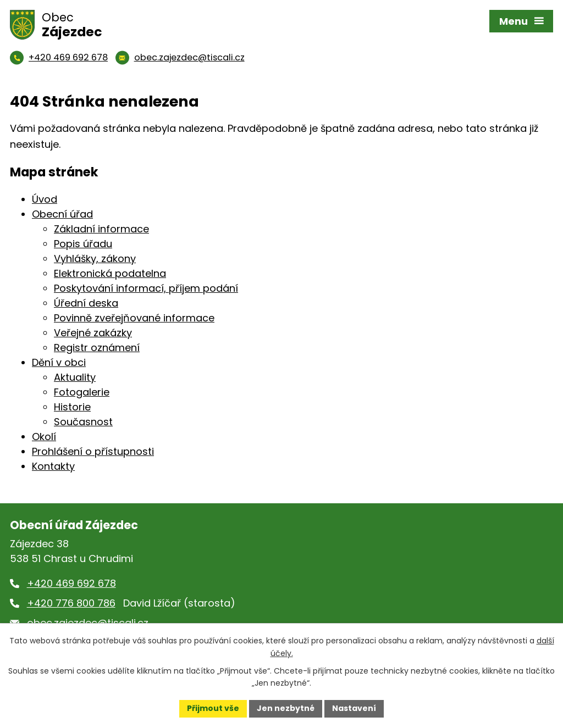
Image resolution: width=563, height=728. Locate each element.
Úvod (45, 199)
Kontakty (53, 466)
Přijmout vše (213, 708)
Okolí (44, 437)
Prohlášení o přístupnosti (93, 451)
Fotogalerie (82, 392)
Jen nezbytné (286, 708)
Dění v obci (59, 362)
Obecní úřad (62, 214)
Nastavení (354, 708)
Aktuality (75, 377)
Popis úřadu (83, 244)
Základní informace (101, 229)
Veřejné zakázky (93, 333)
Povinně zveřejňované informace (134, 318)
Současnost (83, 422)
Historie (72, 407)
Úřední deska (86, 303)
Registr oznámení (97, 348)
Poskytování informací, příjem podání (146, 288)
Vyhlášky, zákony (95, 259)
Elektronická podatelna (110, 273)
